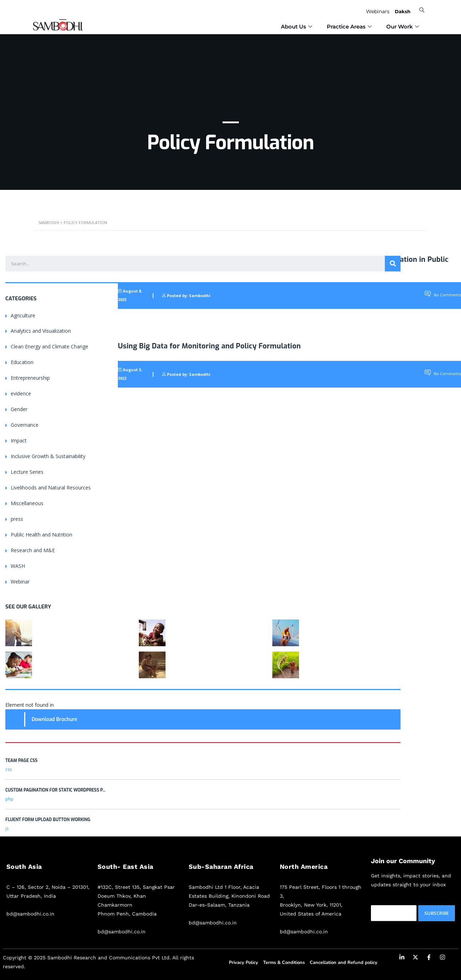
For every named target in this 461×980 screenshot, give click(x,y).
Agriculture (23, 315)
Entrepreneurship (30, 378)
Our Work (404, 25)
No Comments (443, 295)
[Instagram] (442, 959)
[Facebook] (429, 959)
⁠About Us (297, 25)
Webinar (20, 582)
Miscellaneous (27, 503)
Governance (25, 425)
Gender (19, 409)
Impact (19, 440)
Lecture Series (27, 472)
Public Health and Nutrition (41, 535)
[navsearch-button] (421, 10)
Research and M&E (33, 550)
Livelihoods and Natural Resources (51, 488)
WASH (18, 566)
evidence (21, 393)
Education (22, 362)
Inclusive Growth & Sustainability (48, 456)
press (17, 519)
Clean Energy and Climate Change (49, 346)
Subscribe (437, 913)
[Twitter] (415, 959)
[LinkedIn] (402, 959)
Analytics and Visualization (41, 331)
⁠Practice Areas (350, 25)
